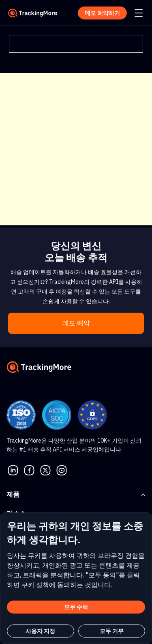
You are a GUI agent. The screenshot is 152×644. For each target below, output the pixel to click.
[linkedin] (13, 469)
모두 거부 (112, 631)
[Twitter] (45, 469)
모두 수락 (76, 607)
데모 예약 (76, 323)
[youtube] (62, 469)
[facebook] (29, 469)
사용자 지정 (40, 631)
